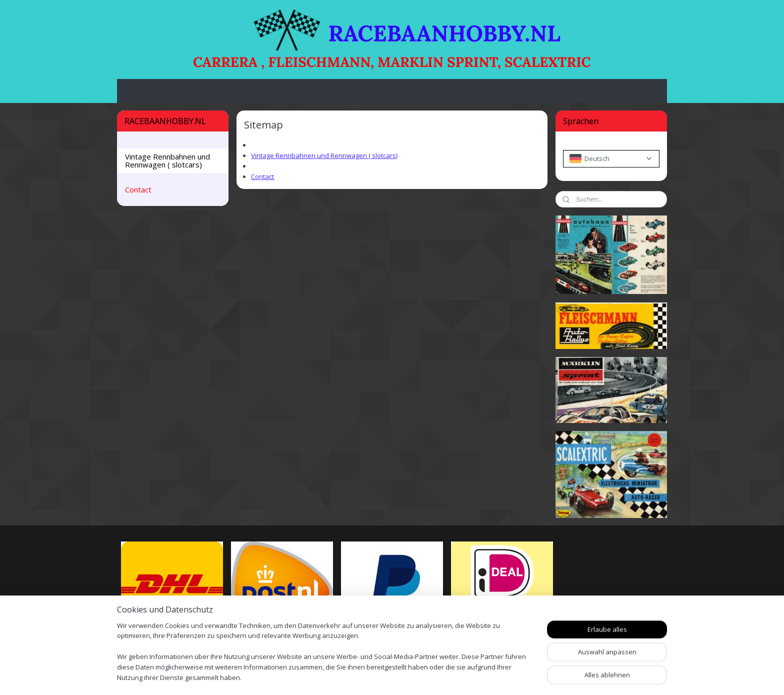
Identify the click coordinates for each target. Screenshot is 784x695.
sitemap (428, 677)
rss (449, 677)
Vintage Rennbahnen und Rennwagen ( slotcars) (324, 155)
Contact (262, 176)
